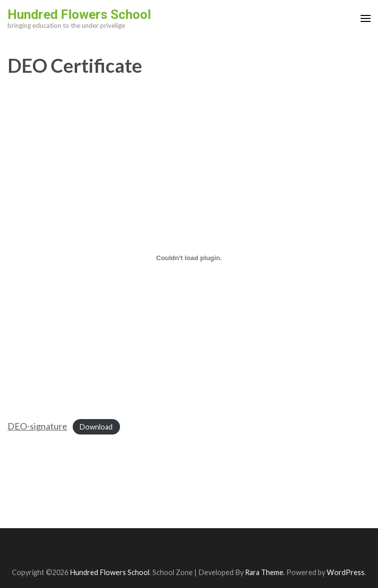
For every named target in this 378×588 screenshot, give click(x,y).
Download (96, 427)
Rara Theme (264, 572)
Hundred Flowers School (79, 14)
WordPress (346, 572)
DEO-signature (37, 426)
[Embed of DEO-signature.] (189, 258)
